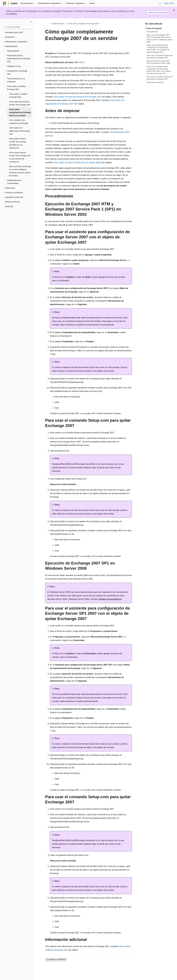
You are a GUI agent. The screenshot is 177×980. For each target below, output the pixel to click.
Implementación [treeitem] (13, 51)
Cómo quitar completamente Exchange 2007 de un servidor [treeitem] (20, 112)
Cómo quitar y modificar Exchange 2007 (83, 24)
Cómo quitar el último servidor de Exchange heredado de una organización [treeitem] (18, 143)
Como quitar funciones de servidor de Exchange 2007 (77, 97)
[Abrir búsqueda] (160, 3)
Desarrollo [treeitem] (9, 206)
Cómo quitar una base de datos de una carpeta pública (78, 162)
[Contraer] (31, 22)
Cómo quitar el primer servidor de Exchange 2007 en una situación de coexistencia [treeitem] (20, 157)
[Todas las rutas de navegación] (47, 24)
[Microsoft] (5, 3)
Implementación (58, 24)
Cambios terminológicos (110, 599)
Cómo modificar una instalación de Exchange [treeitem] (19, 122)
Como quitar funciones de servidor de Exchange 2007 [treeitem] (20, 103)
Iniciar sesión (169, 3)
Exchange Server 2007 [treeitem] (14, 32)
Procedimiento (152, 32)
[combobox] (17, 27)
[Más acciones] (130, 24)
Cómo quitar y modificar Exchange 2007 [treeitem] (18, 96)
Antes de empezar (154, 28)
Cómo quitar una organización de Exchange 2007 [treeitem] (19, 131)
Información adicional (155, 82)
